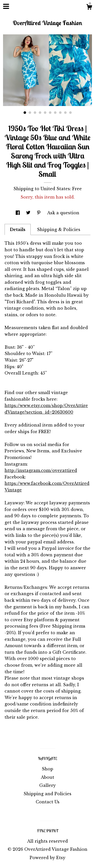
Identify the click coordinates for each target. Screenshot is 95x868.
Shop (48, 769)
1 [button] (25, 113)
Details (18, 229)
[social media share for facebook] (18, 213)
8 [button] (60, 113)
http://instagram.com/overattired (41, 470)
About (48, 777)
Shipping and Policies (48, 794)
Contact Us (48, 802)
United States (55, 189)
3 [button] (35, 113)
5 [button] (45, 113)
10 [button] (70, 113)
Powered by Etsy (48, 858)
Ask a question (63, 213)
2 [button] (30, 113)
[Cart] (89, 8)
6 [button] (50, 113)
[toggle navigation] (6, 6)
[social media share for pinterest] (39, 213)
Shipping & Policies (59, 229)
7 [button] (55, 113)
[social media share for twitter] (29, 213)
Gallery (48, 785)
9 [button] (65, 113)
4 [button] (40, 113)
